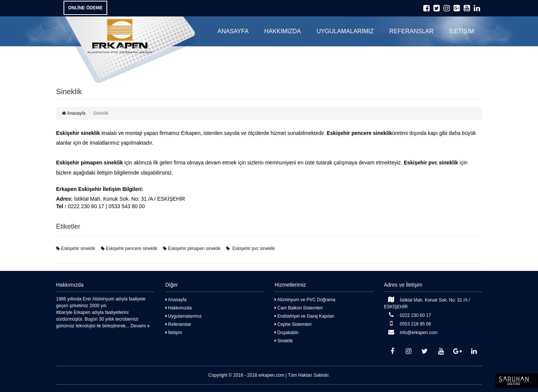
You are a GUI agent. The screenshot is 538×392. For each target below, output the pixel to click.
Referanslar (178, 324)
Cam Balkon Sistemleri (299, 308)
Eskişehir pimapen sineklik (192, 249)
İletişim (174, 333)
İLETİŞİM (462, 31)
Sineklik (284, 341)
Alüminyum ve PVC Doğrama (305, 300)
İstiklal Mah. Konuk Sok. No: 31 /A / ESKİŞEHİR (427, 303)
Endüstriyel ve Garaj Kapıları (304, 316)
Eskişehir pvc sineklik (250, 249)
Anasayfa (74, 113)
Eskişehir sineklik (76, 249)
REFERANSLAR (411, 31)
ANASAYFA (233, 31)
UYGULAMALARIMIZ (345, 31)
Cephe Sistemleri (293, 324)
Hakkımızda (179, 308)
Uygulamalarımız (184, 316)
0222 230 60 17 (408, 315)
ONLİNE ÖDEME (85, 8)
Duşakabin (287, 333)
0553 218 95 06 (408, 323)
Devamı (140, 326)
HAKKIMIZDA (282, 31)
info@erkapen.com (411, 332)
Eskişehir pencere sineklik (129, 249)
